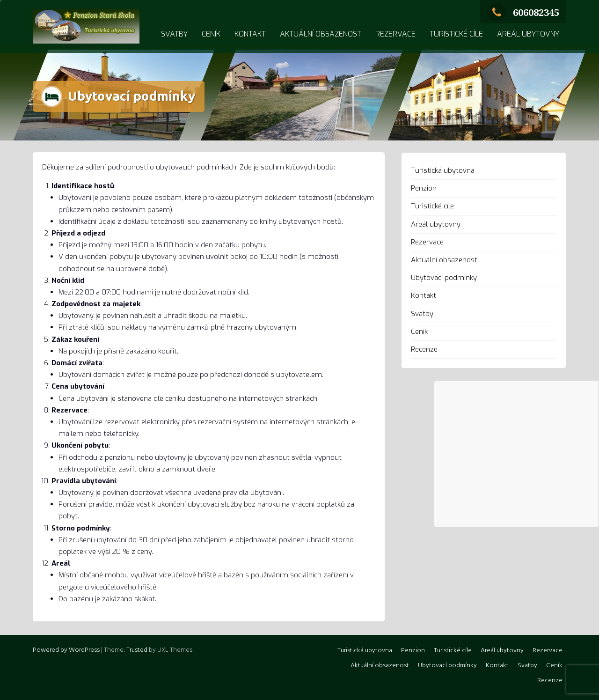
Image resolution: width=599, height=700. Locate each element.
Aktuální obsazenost (321, 34)
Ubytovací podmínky (444, 278)
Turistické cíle (456, 34)
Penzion (424, 188)
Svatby (174, 34)
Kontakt (250, 34)
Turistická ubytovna (443, 170)
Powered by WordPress (66, 650)
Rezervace (395, 34)
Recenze (424, 349)
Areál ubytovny (528, 34)
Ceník (211, 34)
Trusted (137, 650)
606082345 (523, 12)
